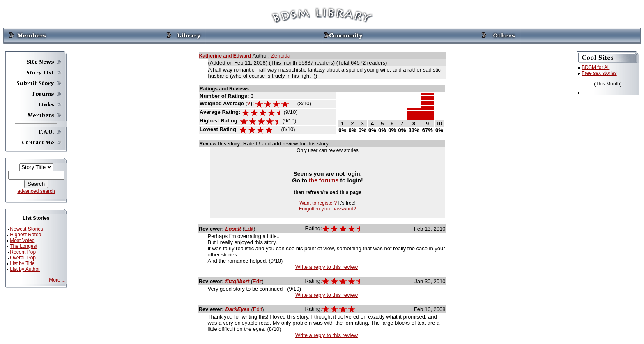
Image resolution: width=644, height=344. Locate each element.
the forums (324, 180)
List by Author (25, 269)
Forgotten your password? (328, 209)
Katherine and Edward (225, 56)
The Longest (24, 246)
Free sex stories (599, 73)
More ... (57, 280)
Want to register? (318, 203)
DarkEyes (238, 309)
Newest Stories (26, 229)
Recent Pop (23, 252)
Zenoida (281, 56)
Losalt (233, 229)
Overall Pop (23, 258)
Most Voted (22, 240)
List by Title (22, 263)
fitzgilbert (238, 281)
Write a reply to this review (327, 267)
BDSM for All (596, 67)
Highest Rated (25, 235)
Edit (249, 229)
